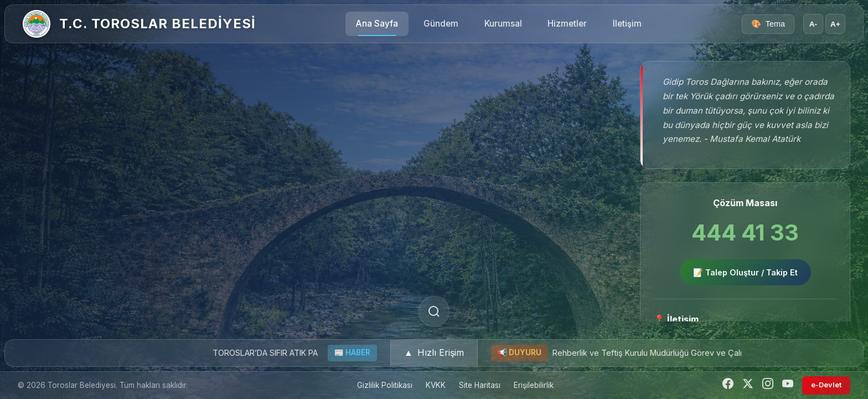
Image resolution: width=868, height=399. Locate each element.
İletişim (627, 24)
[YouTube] (788, 385)
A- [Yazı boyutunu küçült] (813, 24)
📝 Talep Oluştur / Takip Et (745, 272)
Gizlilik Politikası (385, 385)
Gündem (441, 24)
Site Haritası (480, 385)
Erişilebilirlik (534, 385)
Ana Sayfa (377, 24)
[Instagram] (768, 385)
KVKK (436, 385)
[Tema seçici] (768, 24)
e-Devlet (826, 385)
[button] (434, 353)
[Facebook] (728, 385)
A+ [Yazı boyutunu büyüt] (835, 24)
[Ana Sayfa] (37, 24)
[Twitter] (748, 385)
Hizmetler (567, 24)
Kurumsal (503, 24)
